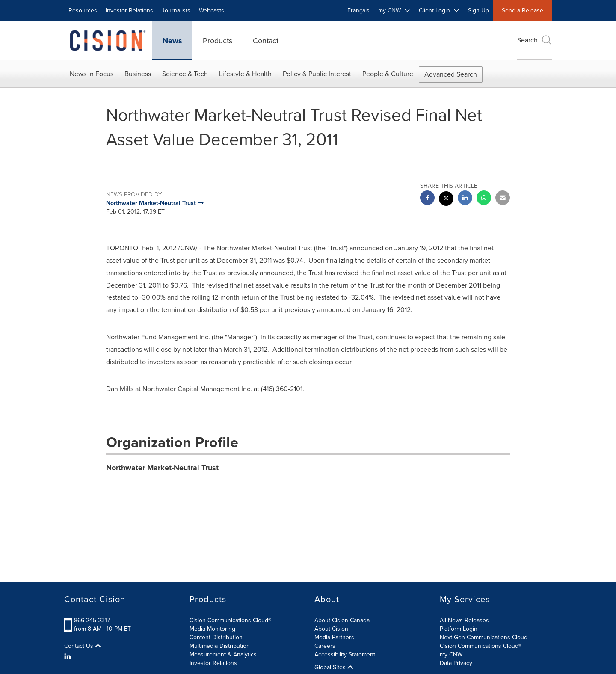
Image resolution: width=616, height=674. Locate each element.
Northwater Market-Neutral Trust (162, 468)
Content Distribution (216, 637)
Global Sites (334, 668)
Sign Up (478, 10)
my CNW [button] (394, 10)
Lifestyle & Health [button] (245, 74)
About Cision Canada (342, 620)
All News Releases (464, 620)
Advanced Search (451, 74)
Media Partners (334, 637)
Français (358, 10)
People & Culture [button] (388, 74)
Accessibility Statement (345, 655)
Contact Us (83, 646)
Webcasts (212, 10)
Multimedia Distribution (220, 646)
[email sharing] (503, 199)
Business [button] (138, 74)
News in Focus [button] (92, 74)
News (172, 41)
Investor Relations (129, 10)
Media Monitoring (212, 629)
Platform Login (459, 629)
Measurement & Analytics (223, 655)
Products (218, 41)
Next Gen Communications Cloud (484, 637)
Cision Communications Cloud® (230, 620)
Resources (83, 10)
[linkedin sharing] (465, 199)
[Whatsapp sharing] (484, 199)
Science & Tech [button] (185, 74)
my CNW (451, 655)
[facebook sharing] (427, 199)
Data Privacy (456, 663)
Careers (325, 646)
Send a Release (523, 10)
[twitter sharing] (446, 200)
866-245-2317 (92, 620)
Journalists (176, 10)
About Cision (331, 629)
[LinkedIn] (69, 657)
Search (535, 40)
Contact (266, 41)
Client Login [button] (439, 10)
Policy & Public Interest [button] (317, 74)
